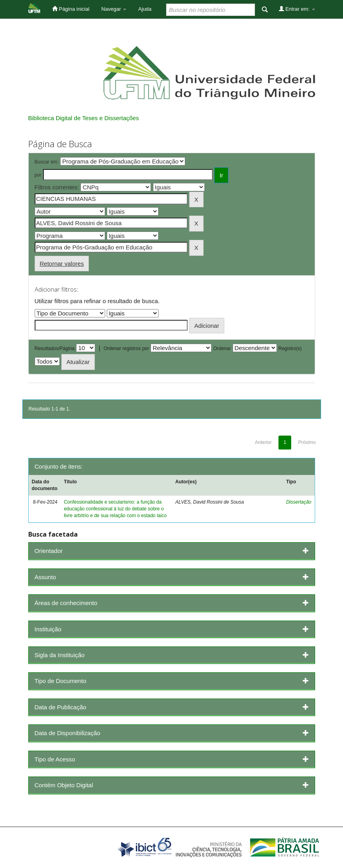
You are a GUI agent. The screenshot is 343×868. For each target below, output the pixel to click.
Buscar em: (47, 162)
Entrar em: (297, 9)
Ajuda (145, 9)
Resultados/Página (55, 348)
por (38, 175)
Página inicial (71, 9)
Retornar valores (62, 264)
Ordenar (222, 348)
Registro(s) (290, 348)
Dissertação (299, 502)
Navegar (114, 9)
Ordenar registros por (126, 348)
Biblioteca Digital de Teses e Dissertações (84, 118)
